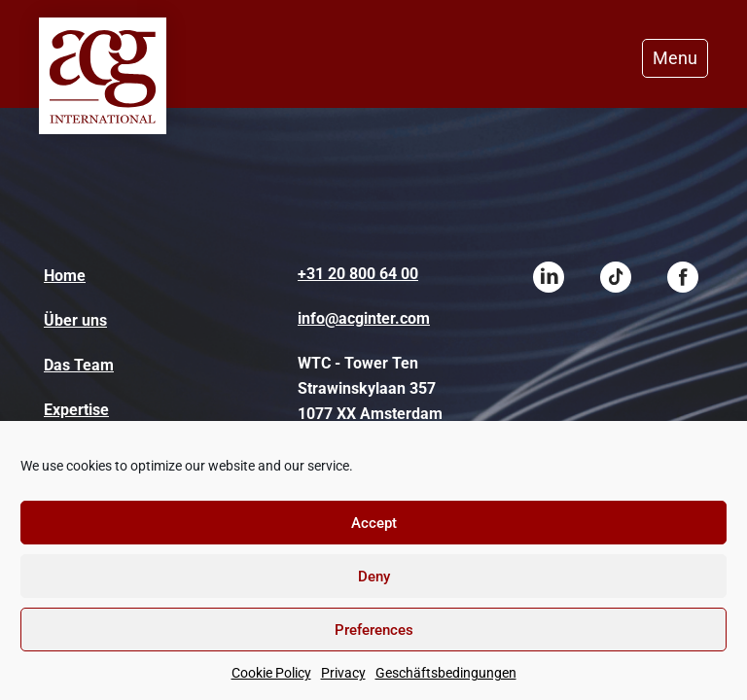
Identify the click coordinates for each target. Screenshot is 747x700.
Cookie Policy (271, 673)
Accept (374, 523)
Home (65, 276)
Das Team (79, 365)
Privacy (343, 673)
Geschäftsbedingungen (446, 673)
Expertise (76, 410)
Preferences (374, 630)
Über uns (75, 320)
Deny (374, 577)
